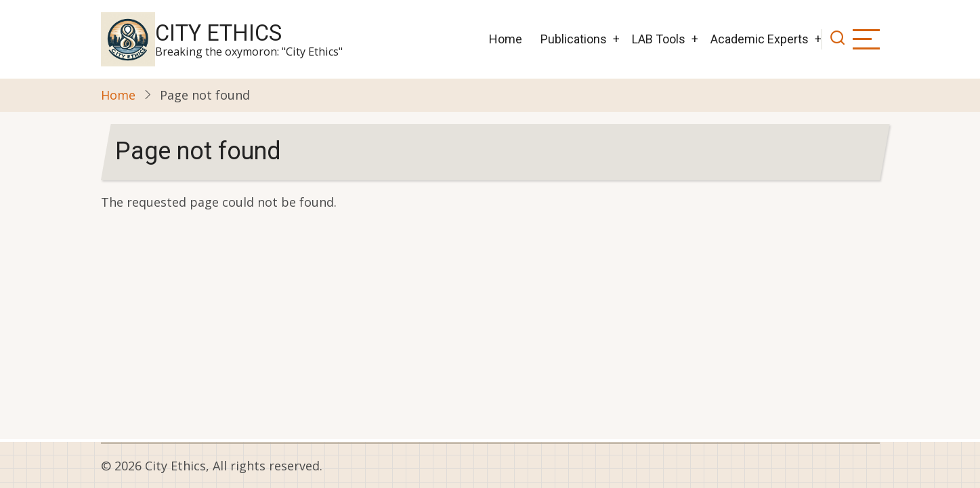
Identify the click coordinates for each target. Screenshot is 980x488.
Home (506, 39)
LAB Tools (659, 39)
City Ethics (218, 33)
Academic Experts (760, 39)
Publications (574, 39)
